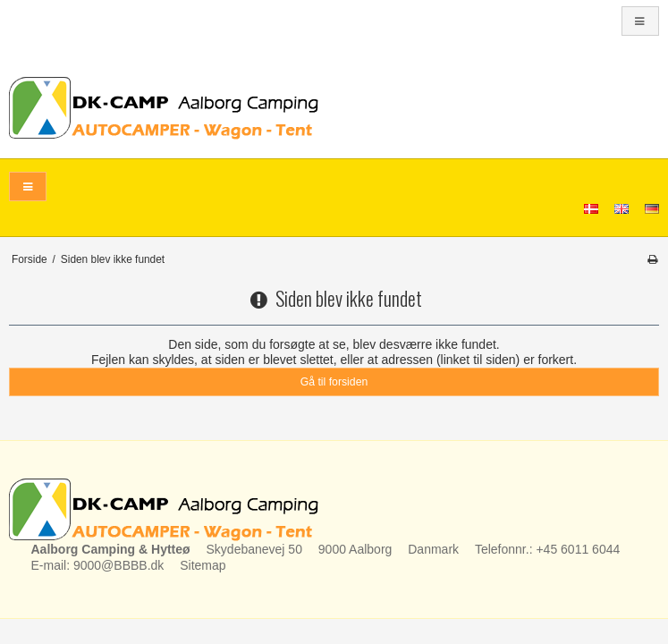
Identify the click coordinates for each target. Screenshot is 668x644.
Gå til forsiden (334, 382)
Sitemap (203, 565)
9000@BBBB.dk (118, 565)
